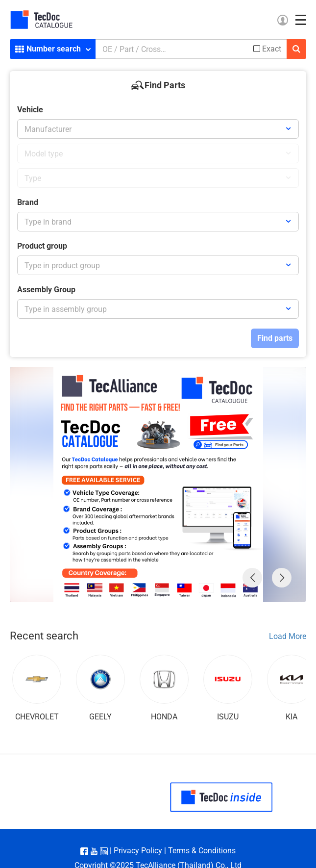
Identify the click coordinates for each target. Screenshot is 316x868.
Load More (288, 636)
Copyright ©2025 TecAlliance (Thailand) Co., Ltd (158, 846)
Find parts (275, 338)
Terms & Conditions (202, 831)
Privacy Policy (138, 831)
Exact (272, 49)
